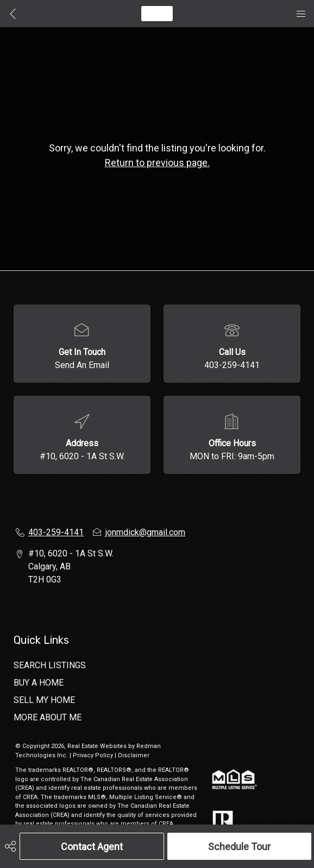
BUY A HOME (39, 683)
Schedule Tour (239, 847)
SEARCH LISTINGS (50, 665)
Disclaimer (134, 755)
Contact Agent (92, 847)
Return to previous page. (157, 163)
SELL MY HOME (44, 700)
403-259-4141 (232, 365)
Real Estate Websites (98, 746)
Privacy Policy (93, 755)
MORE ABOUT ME (48, 717)
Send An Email (82, 365)
